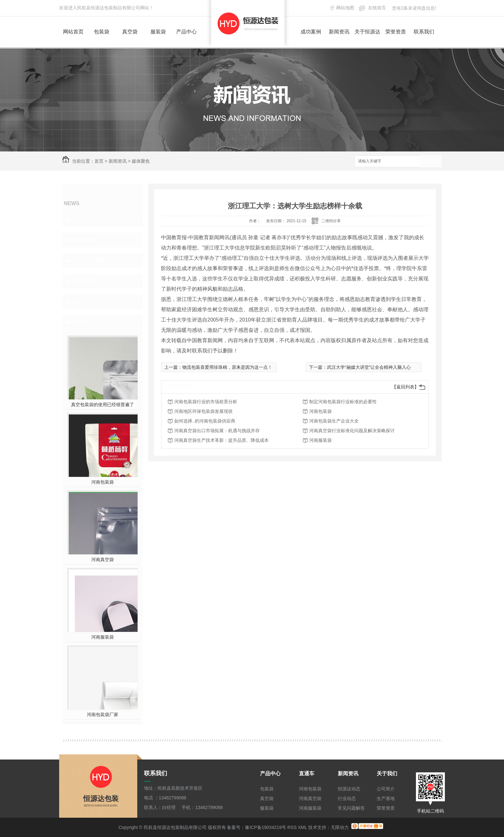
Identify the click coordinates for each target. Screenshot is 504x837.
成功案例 (311, 32)
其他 (78, 302)
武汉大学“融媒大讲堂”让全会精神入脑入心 (369, 367)
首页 (99, 161)
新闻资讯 (339, 32)
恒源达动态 (86, 219)
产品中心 (186, 32)
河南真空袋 (103, 560)
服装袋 (158, 32)
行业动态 (84, 240)
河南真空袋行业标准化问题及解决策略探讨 (352, 431)
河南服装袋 (103, 637)
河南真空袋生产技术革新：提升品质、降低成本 (221, 440)
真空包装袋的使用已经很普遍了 (103, 405)
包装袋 (102, 32)
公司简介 (386, 789)
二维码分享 (331, 221)
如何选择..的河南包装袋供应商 (205, 421)
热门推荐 (84, 322)
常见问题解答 (89, 260)
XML (302, 827)
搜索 (430, 162)
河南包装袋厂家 (103, 714)
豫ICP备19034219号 (265, 827)
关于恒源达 (367, 32)
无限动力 (340, 827)
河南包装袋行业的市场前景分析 (206, 402)
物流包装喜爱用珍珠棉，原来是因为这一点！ (227, 367)
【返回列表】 (405, 387)
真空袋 (130, 32)
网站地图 (345, 8)
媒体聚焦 (141, 161)
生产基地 (386, 798)
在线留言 (377, 8)
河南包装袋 (103, 482)
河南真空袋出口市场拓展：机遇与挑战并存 (217, 431)
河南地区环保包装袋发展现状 (203, 411)
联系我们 (424, 32)
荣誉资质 (396, 32)
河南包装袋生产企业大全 (334, 421)
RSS (292, 827)
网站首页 (73, 32)
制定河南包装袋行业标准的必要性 (343, 402)
